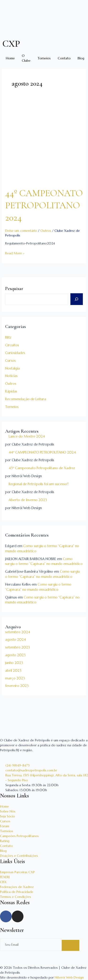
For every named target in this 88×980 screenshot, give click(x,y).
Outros (11, 384)
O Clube (26, 58)
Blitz (8, 337)
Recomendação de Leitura (26, 399)
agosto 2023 (15, 655)
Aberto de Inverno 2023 (28, 500)
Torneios (44, 58)
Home (10, 58)
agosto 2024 (15, 640)
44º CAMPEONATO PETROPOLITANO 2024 (42, 452)
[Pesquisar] (77, 299)
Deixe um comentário (21, 231)
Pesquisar (14, 289)
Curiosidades (15, 353)
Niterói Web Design (69, 977)
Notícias (11, 376)
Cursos (10, 361)
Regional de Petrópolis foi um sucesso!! (39, 484)
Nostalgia (12, 368)
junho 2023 (14, 663)
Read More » (15, 253)
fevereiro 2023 (17, 686)
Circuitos (12, 345)
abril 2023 (13, 671)
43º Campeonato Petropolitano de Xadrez (42, 468)
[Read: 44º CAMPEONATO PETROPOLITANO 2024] (44, 143)
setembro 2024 (18, 632)
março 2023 (15, 678)
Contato (64, 58)
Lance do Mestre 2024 (27, 436)
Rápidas (11, 391)
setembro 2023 (17, 647)
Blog (81, 58)
